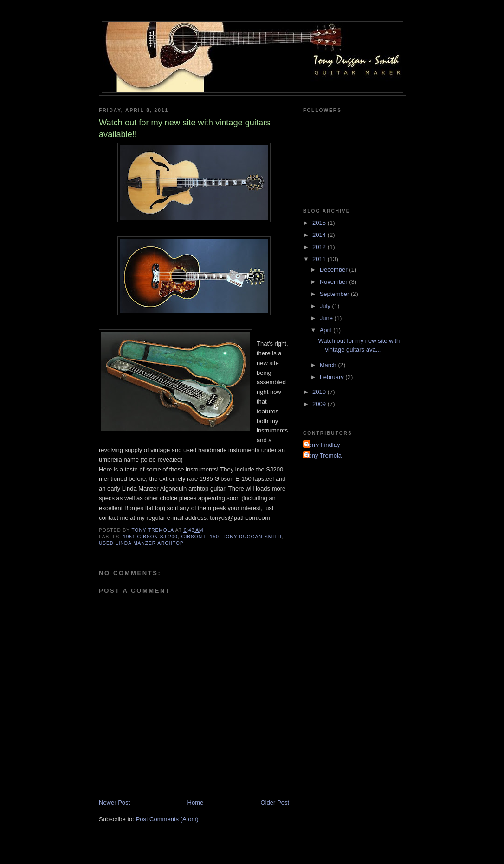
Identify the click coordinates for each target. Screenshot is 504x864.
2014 (320, 235)
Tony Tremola (323, 455)
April (327, 330)
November (335, 282)
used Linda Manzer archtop (141, 543)
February (333, 377)
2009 (320, 404)
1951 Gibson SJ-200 (150, 537)
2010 (320, 392)
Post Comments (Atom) (167, 819)
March (329, 365)
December (335, 270)
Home (196, 802)
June (327, 318)
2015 (320, 223)
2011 (320, 259)
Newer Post (114, 802)
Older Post (275, 802)
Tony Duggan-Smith (252, 537)
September (335, 294)
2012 (320, 247)
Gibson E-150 (200, 537)
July (326, 306)
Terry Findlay (323, 445)
